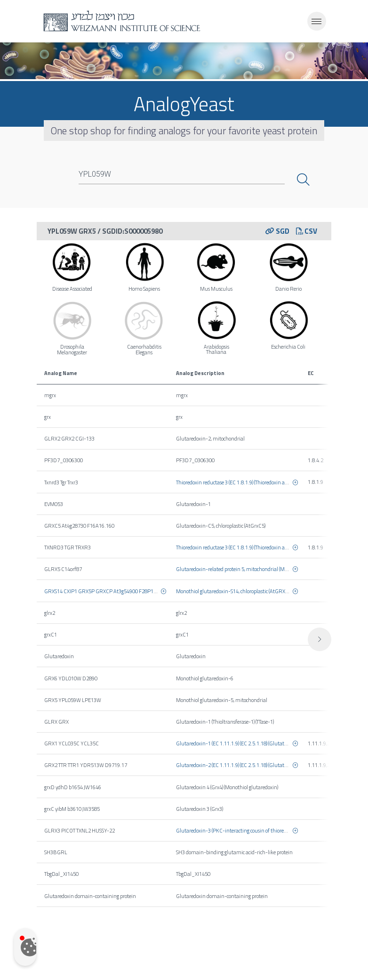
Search (304, 180)
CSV (307, 231)
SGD (277, 231)
